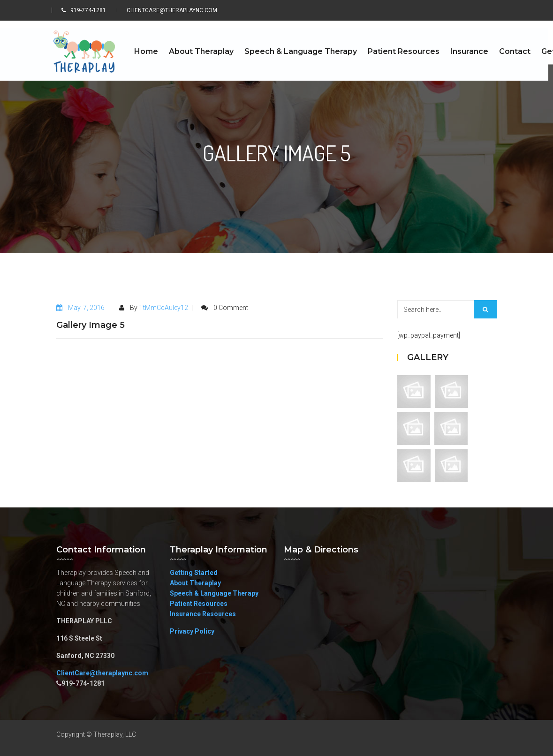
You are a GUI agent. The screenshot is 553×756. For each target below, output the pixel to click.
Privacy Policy (192, 631)
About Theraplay (195, 583)
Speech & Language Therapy (214, 593)
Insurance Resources (203, 614)
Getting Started (194, 573)
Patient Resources (199, 604)
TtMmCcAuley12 (163, 308)
